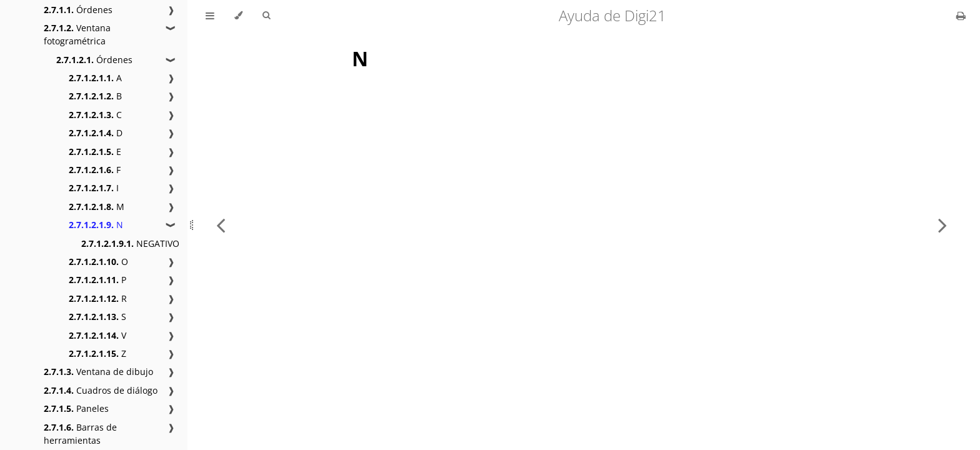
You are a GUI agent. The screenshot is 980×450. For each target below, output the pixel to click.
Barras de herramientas (80, 434)
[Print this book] (961, 16)
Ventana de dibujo (98, 372)
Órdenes (78, 10)
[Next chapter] (942, 225)
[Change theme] (238, 16)
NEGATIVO (130, 243)
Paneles (76, 408)
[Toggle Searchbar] (266, 16)
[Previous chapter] (221, 225)
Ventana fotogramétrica (77, 34)
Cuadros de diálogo (101, 390)
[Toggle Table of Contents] (210, 16)
